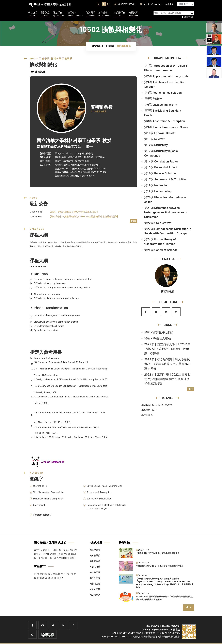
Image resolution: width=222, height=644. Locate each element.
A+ (108, 4)
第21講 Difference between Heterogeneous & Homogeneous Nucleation (166, 212)
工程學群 (110, 46)
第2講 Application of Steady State (166, 76)
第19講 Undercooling (158, 191)
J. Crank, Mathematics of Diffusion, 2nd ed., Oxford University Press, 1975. (71, 379)
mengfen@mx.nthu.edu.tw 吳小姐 (157, 4)
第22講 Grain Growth (158, 223)
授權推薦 (95, 567)
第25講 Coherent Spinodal (161, 250)
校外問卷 (95, 578)
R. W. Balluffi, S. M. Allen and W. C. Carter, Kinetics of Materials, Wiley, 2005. (70, 437)
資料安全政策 (153, 626)
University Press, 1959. (45, 392)
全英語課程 (119, 14)
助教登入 (95, 595)
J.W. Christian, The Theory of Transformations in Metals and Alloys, (67, 427)
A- (99, 4)
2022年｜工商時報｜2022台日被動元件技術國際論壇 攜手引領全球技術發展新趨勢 (167, 379)
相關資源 (133, 14)
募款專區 (40, 567)
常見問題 (95, 589)
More (134, 221)
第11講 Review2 (155, 139)
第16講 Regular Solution (160, 173)
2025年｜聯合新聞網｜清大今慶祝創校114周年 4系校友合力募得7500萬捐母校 (168, 364)
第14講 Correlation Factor (161, 161)
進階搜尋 (187, 17)
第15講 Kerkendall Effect (161, 167)
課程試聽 (38, 72)
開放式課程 (97, 46)
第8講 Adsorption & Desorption (165, 121)
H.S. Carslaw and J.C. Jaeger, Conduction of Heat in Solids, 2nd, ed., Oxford (71, 386)
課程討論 (95, 550)
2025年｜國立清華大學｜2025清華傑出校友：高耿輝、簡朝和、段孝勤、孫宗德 (167, 349)
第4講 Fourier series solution (163, 93)
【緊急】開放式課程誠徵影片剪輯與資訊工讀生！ (74, 212)
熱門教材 (75, 14)
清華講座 (104, 14)
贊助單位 (95, 555)
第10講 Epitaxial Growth (160, 133)
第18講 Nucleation (156, 185)
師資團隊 (90, 14)
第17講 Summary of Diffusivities (166, 179)
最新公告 (95, 584)
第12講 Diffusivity (156, 145)
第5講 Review (153, 99)
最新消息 (45, 14)
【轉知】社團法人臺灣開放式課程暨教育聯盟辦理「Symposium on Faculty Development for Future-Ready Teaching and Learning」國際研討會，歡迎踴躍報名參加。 (165, 583)
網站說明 (33, 14)
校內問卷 (95, 572)
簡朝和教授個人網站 (158, 338)
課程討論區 (147, 415)
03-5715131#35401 (125, 4)
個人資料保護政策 (171, 626)
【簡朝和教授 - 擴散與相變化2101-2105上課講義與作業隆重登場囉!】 (84, 217)
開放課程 (59, 14)
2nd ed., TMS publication (46, 375)
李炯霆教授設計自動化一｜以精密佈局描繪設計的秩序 (160, 566)
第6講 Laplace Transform (161, 105)
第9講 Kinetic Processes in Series (166, 127)
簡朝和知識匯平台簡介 (159, 332)
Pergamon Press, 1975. (45, 433)
